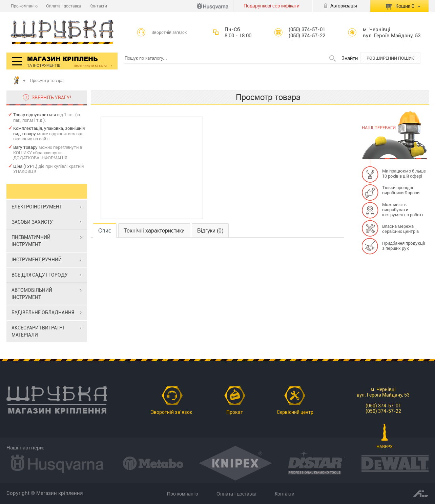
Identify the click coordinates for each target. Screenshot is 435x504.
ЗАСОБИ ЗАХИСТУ (32, 222)
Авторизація (344, 6)
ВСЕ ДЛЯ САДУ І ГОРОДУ (40, 275)
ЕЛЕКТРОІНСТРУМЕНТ (37, 207)
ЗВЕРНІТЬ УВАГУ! (51, 98)
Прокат (235, 412)
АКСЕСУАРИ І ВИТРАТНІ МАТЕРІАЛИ (38, 331)
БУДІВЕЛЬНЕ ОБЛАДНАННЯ (43, 313)
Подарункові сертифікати (272, 6)
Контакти (98, 6)
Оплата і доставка (64, 6)
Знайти (350, 58)
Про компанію (24, 6)
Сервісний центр (295, 412)
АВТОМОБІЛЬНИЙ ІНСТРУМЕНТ (32, 294)
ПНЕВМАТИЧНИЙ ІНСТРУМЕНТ (31, 241)
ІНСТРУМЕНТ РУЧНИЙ (37, 260)
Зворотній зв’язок (169, 33)
